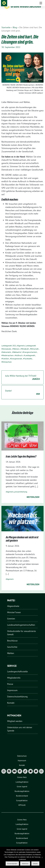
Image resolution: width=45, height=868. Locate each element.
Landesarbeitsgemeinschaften (21, 621)
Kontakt (11, 699)
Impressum (12, 687)
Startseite (6, 24)
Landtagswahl (31, 342)
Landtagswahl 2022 (9, 342)
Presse (10, 680)
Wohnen (16, 345)
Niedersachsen (8, 352)
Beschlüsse (12, 637)
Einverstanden (12, 864)
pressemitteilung (21, 488)
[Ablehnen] (42, 857)
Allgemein (21, 342)
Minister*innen (14, 609)
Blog (15, 24)
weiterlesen (33, 493)
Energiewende (17, 355)
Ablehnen (25, 864)
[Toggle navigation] (41, 16)
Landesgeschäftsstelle (17, 668)
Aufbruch (19, 352)
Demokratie (7, 345)
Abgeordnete (13, 602)
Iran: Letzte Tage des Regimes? (21, 453)
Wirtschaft (35, 345)
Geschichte (12, 643)
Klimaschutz (7, 358)
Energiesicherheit (30, 348)
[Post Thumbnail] (22, 432)
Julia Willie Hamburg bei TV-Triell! (22, 374)
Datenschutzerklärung (17, 693)
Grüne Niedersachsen (26, 6)
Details (35, 864)
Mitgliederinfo (14, 674)
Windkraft (25, 345)
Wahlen (11, 649)
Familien (6, 355)
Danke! (22, 389)
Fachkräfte (28, 355)
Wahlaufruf (17, 348)
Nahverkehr (7, 348)
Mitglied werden (15, 717)
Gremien (11, 615)
